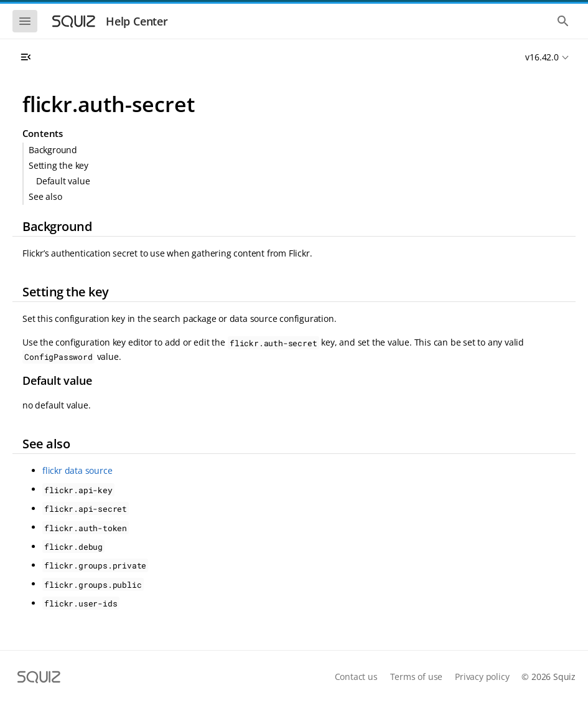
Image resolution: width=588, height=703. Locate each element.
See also (45, 196)
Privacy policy (482, 677)
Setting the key (58, 165)
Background (53, 150)
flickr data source (77, 470)
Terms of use (417, 677)
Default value (63, 181)
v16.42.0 (542, 57)
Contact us (356, 677)
